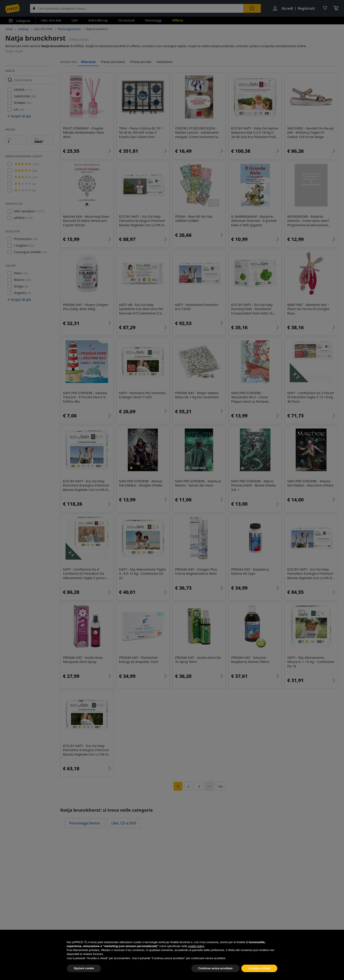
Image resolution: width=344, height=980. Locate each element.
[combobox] (137, 8)
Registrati (306, 8)
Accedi (287, 8)
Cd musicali (126, 20)
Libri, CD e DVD (43, 29)
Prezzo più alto (141, 62)
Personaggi (153, 20)
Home (9, 29)
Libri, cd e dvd (51, 20)
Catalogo (23, 29)
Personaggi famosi (69, 29)
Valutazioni (165, 62)
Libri (75, 20)
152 (220, 786)
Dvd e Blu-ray (98, 20)
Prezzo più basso (113, 62)
